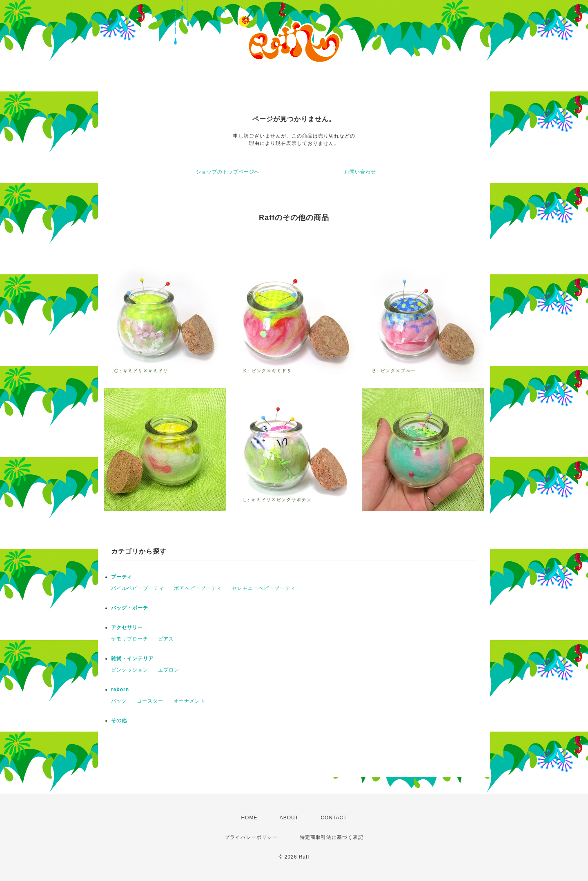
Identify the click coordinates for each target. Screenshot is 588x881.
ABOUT (289, 818)
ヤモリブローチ (130, 639)
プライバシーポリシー (251, 837)
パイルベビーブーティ (138, 588)
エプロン (169, 670)
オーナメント (189, 701)
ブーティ (122, 577)
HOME (249, 818)
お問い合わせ (360, 172)
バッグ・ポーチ (130, 608)
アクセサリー (127, 627)
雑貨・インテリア (132, 659)
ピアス (166, 639)
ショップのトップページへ (228, 172)
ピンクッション (130, 670)
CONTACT (334, 818)
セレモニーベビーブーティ (264, 588)
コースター (150, 701)
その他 (119, 721)
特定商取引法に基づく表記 (332, 837)
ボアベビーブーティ (198, 588)
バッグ (119, 701)
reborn (120, 690)
